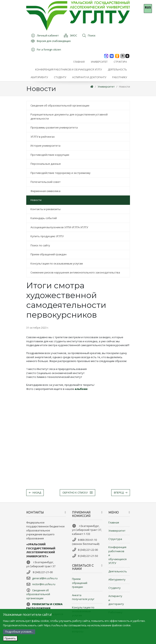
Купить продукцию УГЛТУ (47, 236)
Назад (35, 493)
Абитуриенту (117, 579)
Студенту (115, 588)
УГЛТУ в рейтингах (43, 137)
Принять (10, 638)
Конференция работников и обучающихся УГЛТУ (117, 555)
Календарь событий (44, 218)
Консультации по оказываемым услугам (57, 263)
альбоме (81, 389)
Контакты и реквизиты (46, 209)
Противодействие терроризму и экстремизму (61, 173)
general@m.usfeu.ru (45, 578)
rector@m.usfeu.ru (44, 584)
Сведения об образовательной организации (60, 105)
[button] (99, 62)
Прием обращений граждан (49, 254)
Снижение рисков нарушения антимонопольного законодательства (75, 272)
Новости (124, 87)
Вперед (121, 493)
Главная (114, 522)
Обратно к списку (77, 493)
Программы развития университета (54, 127)
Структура (115, 539)
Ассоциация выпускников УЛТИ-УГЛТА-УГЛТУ (59, 227)
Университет (106, 87)
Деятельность (118, 571)
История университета (45, 146)
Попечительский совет (46, 182)
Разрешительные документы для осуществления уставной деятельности (69, 116)
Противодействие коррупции (50, 155)
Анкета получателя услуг (83, 597)
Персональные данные (46, 164)
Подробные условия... (19, 632)
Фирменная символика (45, 191)
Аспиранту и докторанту (116, 600)
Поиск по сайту (40, 245)
